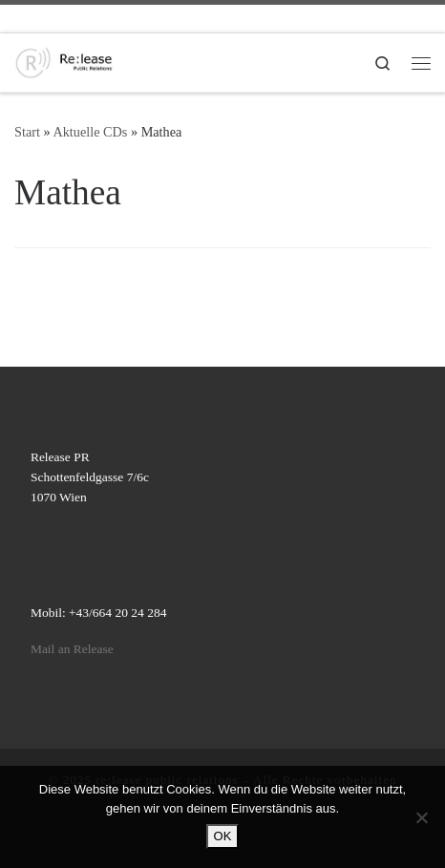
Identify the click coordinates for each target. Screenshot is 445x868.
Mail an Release (72, 649)
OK (223, 836)
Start (27, 132)
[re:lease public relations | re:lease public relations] (64, 61)
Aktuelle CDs (90, 132)
